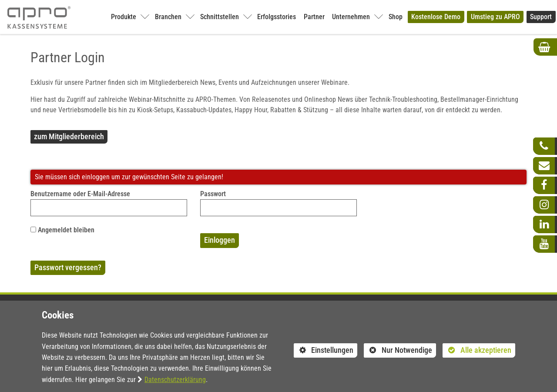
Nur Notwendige (398, 352)
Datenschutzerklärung (175, 380)
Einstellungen (324, 352)
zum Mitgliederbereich (69, 137)
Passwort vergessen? (68, 268)
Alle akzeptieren (477, 350)
